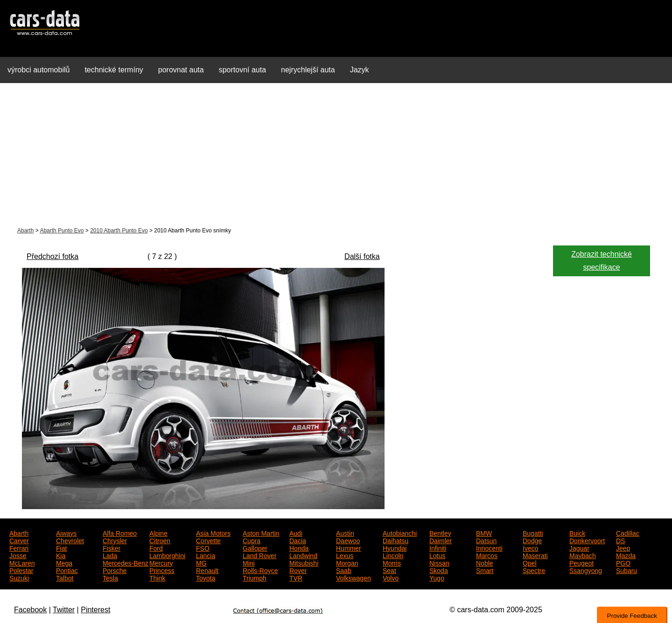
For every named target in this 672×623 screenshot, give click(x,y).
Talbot (65, 577)
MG (201, 562)
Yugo (437, 577)
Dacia (298, 540)
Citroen (160, 540)
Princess (162, 570)
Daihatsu (395, 540)
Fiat (61, 547)
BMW (484, 532)
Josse (18, 555)
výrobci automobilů (38, 70)
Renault (207, 570)
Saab (344, 570)
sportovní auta (242, 70)
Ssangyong (586, 570)
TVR (296, 577)
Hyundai (395, 547)
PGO (623, 562)
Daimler (441, 540)
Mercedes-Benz (126, 562)
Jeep (623, 547)
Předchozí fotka (52, 256)
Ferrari (19, 547)
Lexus (345, 555)
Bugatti (533, 532)
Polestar (21, 570)
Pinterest (95, 610)
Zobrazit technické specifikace (602, 261)
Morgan (347, 562)
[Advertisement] (336, 156)
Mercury (161, 562)
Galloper (255, 547)
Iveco (530, 547)
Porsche (115, 570)
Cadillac (628, 532)
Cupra (252, 540)
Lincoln (393, 555)
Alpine (158, 532)
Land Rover (259, 555)
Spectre (534, 570)
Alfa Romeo (120, 532)
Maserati (535, 555)
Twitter (64, 610)
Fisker (112, 547)
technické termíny (114, 70)
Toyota (206, 577)
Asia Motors (213, 532)
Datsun (486, 540)
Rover (298, 570)
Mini (249, 562)
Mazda (626, 555)
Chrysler (115, 540)
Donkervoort (587, 540)
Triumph (255, 577)
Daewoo (348, 540)
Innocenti (489, 547)
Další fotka (362, 256)
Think (157, 577)
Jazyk (360, 70)
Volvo (391, 577)
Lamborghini (167, 555)
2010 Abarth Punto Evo (119, 231)
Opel (530, 562)
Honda (299, 547)
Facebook (30, 610)
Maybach (583, 555)
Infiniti (438, 547)
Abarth (25, 231)
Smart (485, 570)
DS (620, 540)
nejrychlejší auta (308, 70)
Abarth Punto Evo (62, 231)
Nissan (439, 562)
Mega (64, 562)
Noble (485, 562)
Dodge (532, 540)
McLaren (22, 562)
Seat (389, 570)
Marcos (487, 555)
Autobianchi (400, 532)
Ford (156, 547)
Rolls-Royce (260, 570)
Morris (392, 562)
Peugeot (581, 562)
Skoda (439, 570)
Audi (296, 532)
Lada (110, 555)
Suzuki (19, 577)
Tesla (110, 577)
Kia (61, 555)
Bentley (440, 532)
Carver (19, 540)
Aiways (66, 532)
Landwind (303, 555)
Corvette (208, 540)
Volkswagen (353, 577)
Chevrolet (70, 540)
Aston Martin (261, 532)
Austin (345, 532)
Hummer (349, 547)
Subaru (626, 570)
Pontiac (67, 570)
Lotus (437, 555)
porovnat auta (181, 70)
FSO (203, 547)
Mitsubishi (304, 562)
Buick (577, 532)
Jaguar (579, 547)
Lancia (206, 555)
